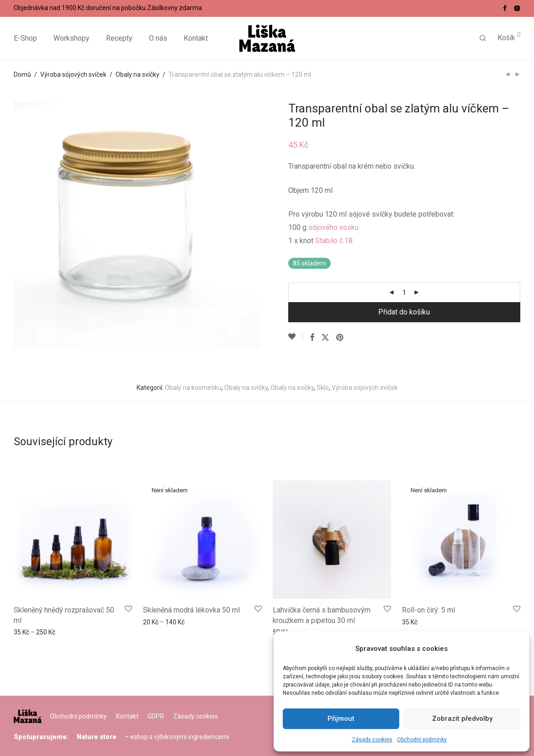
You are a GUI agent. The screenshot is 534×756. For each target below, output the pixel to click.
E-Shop (25, 39)
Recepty (119, 39)
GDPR (156, 716)
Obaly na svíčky (137, 75)
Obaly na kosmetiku (193, 388)
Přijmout (341, 719)
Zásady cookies (372, 740)
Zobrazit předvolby (462, 719)
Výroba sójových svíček (73, 75)
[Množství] (404, 293)
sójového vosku (333, 227)
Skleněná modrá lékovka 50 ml (191, 610)
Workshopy (71, 39)
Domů (22, 75)
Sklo (323, 388)
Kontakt (196, 39)
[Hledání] (483, 39)
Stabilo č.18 (334, 241)
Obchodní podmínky (422, 740)
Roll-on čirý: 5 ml (428, 610)
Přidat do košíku (404, 312)
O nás (158, 39)
